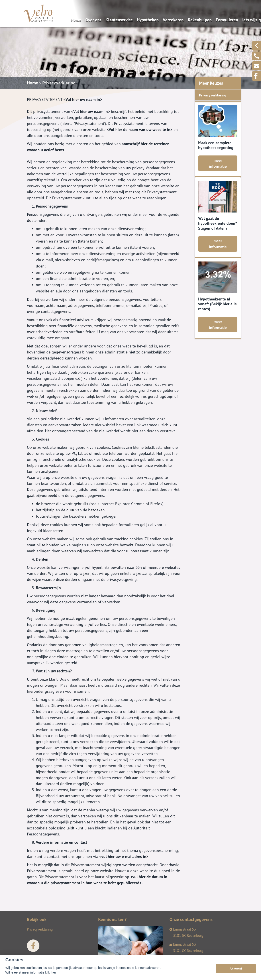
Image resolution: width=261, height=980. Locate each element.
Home (76, 20)
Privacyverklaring (59, 83)
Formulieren (227, 20)
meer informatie (218, 163)
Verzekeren (173, 20)
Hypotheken (148, 20)
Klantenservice (119, 20)
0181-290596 (182, 960)
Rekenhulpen (200, 20)
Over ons (93, 20)
